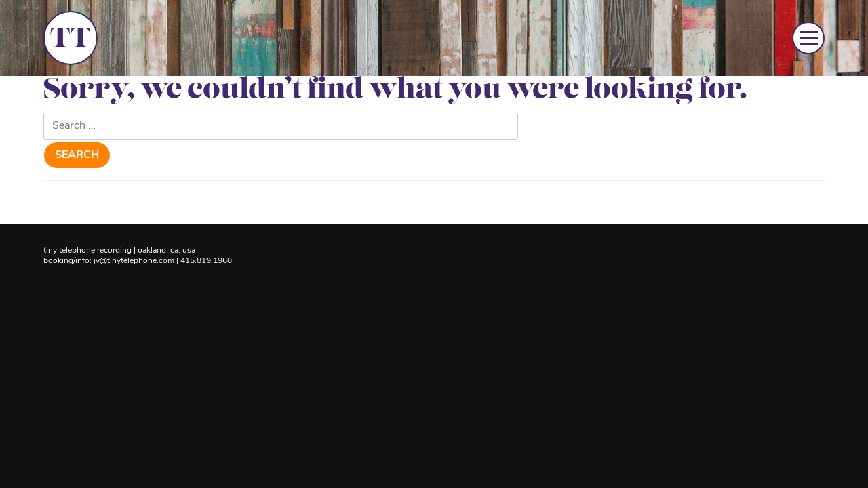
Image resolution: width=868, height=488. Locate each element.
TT (71, 40)
